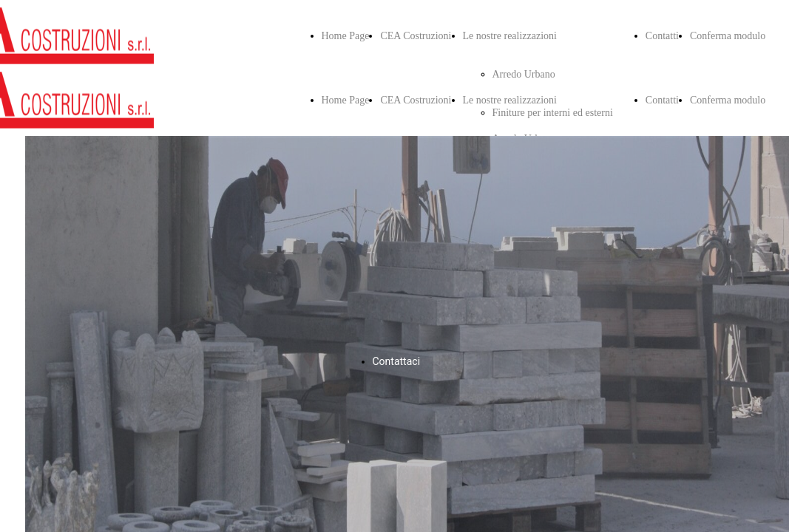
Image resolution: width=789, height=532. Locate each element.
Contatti (662, 36)
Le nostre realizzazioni (510, 36)
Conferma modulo (728, 36)
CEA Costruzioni (416, 36)
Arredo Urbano (524, 74)
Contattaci (397, 361)
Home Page (346, 36)
